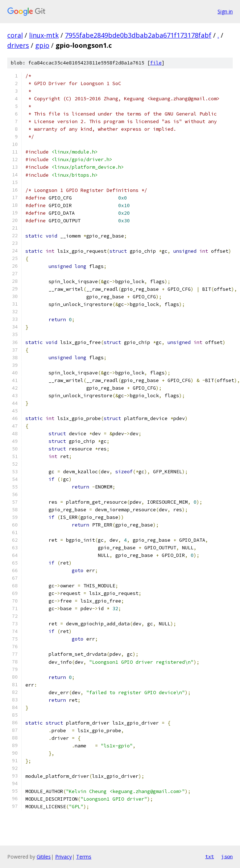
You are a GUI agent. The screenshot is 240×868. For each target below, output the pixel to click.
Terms (84, 857)
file (156, 63)
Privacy (63, 857)
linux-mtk (44, 35)
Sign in (225, 11)
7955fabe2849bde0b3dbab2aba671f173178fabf (138, 35)
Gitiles (44, 857)
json (227, 856)
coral (15, 35)
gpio (42, 45)
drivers (18, 45)
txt (210, 856)
